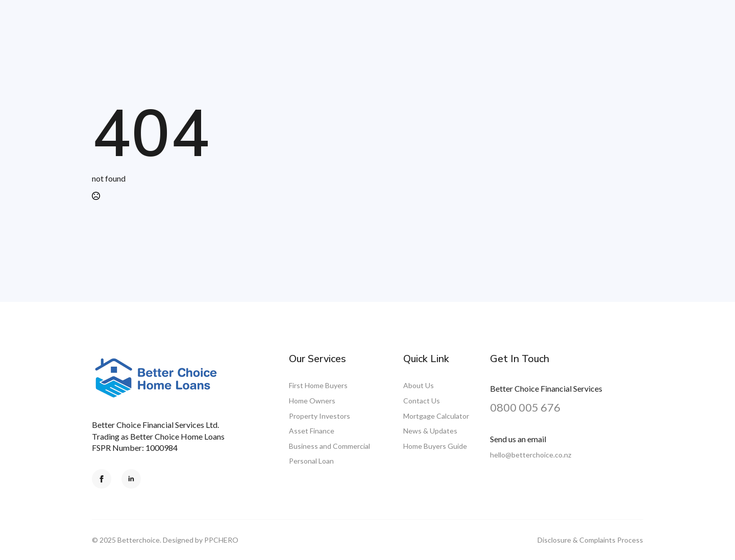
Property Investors (320, 416)
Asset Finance (312, 431)
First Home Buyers (318, 385)
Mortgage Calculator (436, 416)
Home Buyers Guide (435, 446)
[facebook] (102, 479)
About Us (419, 385)
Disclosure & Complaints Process (590, 540)
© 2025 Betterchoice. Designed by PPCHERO (165, 540)
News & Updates (430, 431)
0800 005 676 (525, 407)
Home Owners (312, 401)
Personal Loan (311, 461)
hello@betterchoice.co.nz (531, 455)
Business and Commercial (329, 446)
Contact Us (422, 401)
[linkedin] (131, 479)
